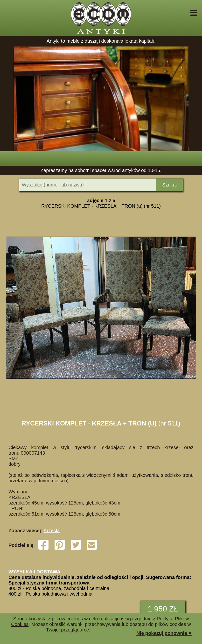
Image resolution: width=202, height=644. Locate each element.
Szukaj (169, 185)
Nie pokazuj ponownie (164, 633)
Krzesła (52, 531)
